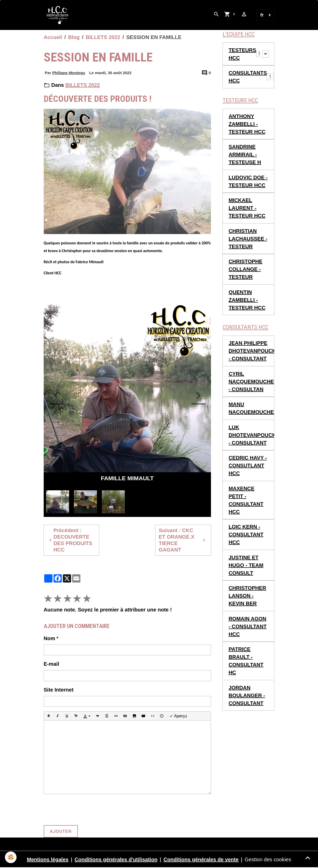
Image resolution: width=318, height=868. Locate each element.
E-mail (51, 664)
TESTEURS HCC (242, 54)
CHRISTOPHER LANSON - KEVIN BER (247, 596)
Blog (74, 37)
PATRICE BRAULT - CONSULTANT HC (246, 661)
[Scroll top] (308, 858)
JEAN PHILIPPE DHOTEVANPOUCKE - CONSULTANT (251, 351)
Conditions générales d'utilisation (116, 859)
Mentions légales (48, 859)
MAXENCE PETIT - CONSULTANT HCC (246, 500)
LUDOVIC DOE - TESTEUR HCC (248, 181)
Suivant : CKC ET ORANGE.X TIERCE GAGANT (183, 540)
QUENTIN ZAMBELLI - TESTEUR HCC (247, 300)
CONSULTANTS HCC (248, 77)
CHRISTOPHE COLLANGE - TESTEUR (245, 269)
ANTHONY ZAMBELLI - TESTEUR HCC (247, 124)
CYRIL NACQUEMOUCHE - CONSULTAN (251, 382)
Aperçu (178, 716)
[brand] (59, 15)
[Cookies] (11, 857)
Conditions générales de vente (201, 859)
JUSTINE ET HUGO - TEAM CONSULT (246, 565)
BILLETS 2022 (103, 37)
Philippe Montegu (69, 73)
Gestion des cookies (268, 859)
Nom (49, 638)
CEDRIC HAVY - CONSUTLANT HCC (248, 466)
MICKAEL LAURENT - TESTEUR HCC (247, 208)
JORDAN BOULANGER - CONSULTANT (247, 696)
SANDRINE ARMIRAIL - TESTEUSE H (245, 155)
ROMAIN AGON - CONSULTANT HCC (248, 627)
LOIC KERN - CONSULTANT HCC (246, 535)
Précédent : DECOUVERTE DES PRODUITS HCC (70, 540)
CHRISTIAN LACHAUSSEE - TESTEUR (248, 239)
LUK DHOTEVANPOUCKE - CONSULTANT (251, 435)
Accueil (53, 37)
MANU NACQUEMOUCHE (251, 408)
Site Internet (59, 690)
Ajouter (61, 831)
